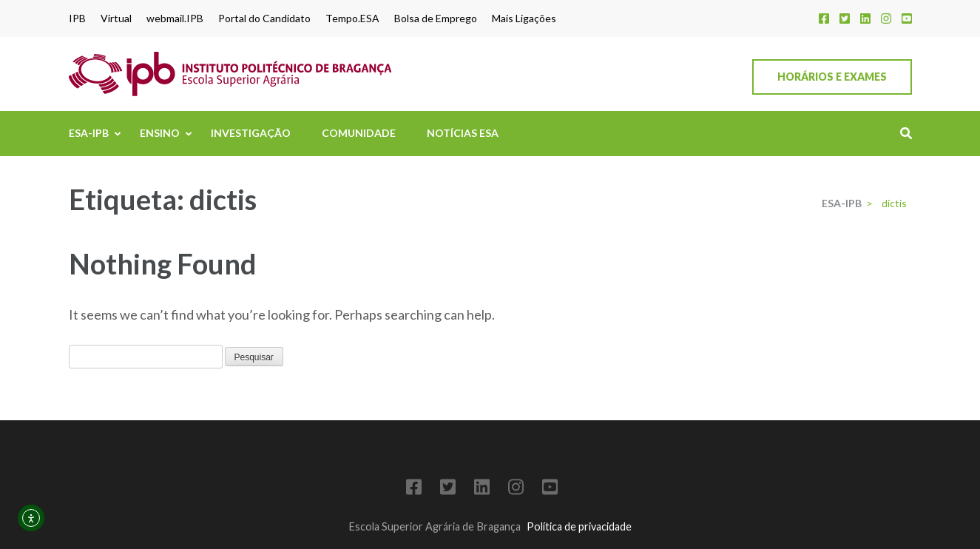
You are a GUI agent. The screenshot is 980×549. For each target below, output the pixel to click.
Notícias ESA (463, 133)
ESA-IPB (89, 133)
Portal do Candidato (264, 18)
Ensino (160, 133)
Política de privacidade (579, 526)
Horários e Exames (832, 77)
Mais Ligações (524, 18)
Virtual (116, 18)
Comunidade (359, 133)
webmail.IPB (175, 18)
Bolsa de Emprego (436, 18)
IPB (77, 18)
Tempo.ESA (352, 18)
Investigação (251, 133)
